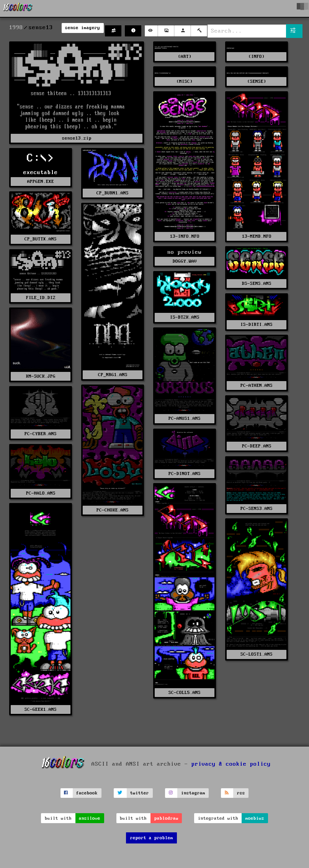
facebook (87, 793)
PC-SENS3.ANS (257, 509)
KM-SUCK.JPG (41, 376)
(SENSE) (257, 81)
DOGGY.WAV (185, 261)
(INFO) (257, 57)
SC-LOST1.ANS (257, 654)
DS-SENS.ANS (257, 284)
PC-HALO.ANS (41, 493)
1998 (16, 28)
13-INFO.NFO (185, 236)
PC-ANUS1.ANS (185, 418)
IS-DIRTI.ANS (257, 325)
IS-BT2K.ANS (185, 317)
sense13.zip (77, 138)
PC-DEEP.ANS (257, 446)
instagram (193, 793)
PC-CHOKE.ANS (113, 510)
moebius (255, 818)
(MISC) (185, 81)
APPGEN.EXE (41, 182)
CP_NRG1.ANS (113, 375)
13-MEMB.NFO (257, 236)
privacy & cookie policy (231, 764)
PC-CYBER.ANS (41, 434)
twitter (140, 793)
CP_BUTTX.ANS (41, 239)
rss (241, 793)
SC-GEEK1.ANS (41, 709)
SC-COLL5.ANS (185, 693)
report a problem (152, 838)
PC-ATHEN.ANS (257, 386)
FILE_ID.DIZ (41, 298)
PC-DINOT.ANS (185, 474)
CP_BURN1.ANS (113, 193)
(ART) (185, 57)
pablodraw (166, 818)
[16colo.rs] (18, 8)
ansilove (90, 818)
